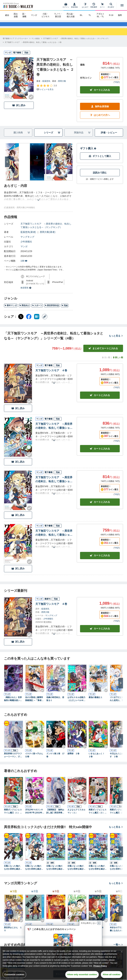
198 (24, 264)
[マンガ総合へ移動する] (36, 41)
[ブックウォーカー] (18, 5)
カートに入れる (100, 93)
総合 (7, 15)
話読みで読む (100, 176)
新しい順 (118, 361)
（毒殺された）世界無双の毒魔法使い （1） (13, 702)
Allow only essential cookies (82, 974)
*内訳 (117, 85)
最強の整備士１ (96, 700)
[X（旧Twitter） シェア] (21, 320)
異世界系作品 (52, 309)
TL (90, 15)
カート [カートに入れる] (100, 398)
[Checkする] (31, 100)
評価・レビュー (109, 136)
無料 (120, 15)
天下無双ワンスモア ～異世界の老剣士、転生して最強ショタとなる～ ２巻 (54, 483)
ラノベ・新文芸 (58, 15)
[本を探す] (111, 5)
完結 (65, 309)
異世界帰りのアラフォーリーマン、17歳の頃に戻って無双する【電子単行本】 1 (13, 758)
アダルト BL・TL (100, 15)
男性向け (24, 309)
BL (81, 15)
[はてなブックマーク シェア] (37, 320)
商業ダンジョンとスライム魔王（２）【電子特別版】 (98, 815)
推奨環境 (26, 291)
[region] (63, 963)
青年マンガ (11, 309)
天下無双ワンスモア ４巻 (51, 374)
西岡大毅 (62, 84)
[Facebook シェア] (29, 320)
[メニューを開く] (122, 5)
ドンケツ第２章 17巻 (55, 758)
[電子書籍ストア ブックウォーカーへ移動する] (15, 41)
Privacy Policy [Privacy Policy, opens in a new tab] (100, 966)
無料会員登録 (100, 110)
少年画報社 (26, 245)
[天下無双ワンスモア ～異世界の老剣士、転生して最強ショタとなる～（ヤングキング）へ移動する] (76, 41)
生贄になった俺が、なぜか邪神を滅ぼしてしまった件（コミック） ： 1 (13, 871)
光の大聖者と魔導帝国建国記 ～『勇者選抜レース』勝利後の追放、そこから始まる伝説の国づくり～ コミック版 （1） (34, 702)
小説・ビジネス (45, 15)
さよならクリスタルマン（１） (76, 814)
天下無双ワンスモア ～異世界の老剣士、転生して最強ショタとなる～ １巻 (54, 536)
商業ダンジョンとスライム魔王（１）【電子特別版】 (13, 815)
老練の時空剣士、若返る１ (55, 702)
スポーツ (37, 309)
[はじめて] (85, 5)
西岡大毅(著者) (48, 235)
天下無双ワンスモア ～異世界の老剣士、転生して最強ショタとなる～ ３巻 (54, 429)
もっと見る (116, 339)
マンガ (34, 15)
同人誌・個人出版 (71, 15)
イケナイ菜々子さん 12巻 (35, 758)
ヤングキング (27, 240)
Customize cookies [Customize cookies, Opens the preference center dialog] (14, 974)
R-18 (111, 15)
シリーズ (52, 136)
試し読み (19, 108)
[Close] (122, 952)
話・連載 (24, 15)
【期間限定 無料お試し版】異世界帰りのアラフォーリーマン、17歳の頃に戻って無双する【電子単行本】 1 (55, 815)
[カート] (102, 5)
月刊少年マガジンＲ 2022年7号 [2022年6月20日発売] (34, 815)
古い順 (106, 361)
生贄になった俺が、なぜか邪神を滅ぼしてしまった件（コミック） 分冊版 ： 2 (76, 871)
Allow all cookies (112, 974)
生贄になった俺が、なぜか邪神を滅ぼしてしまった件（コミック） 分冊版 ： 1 (55, 871)
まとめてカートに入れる (103, 352)
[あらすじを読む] (38, 199)
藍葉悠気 (46, 84)
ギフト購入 (88, 152)
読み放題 (16, 15)
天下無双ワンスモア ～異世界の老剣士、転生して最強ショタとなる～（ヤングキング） (46, 229)
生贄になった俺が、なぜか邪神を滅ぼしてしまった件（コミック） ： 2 (34, 871)
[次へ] (7, 165)
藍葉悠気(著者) (28, 235)
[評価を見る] (47, 90)
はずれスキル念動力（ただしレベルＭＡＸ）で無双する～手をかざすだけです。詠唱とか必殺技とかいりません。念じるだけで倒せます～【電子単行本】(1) (76, 702)
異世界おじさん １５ (13, 932)
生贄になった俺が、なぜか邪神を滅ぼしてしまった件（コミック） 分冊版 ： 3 (98, 871)
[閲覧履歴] (94, 5)
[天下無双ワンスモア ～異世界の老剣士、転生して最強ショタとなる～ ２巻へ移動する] (33, 45)
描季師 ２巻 (73, 757)
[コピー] (45, 320)
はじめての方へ (100, 118)
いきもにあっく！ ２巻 (98, 758)
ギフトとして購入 (100, 159)
